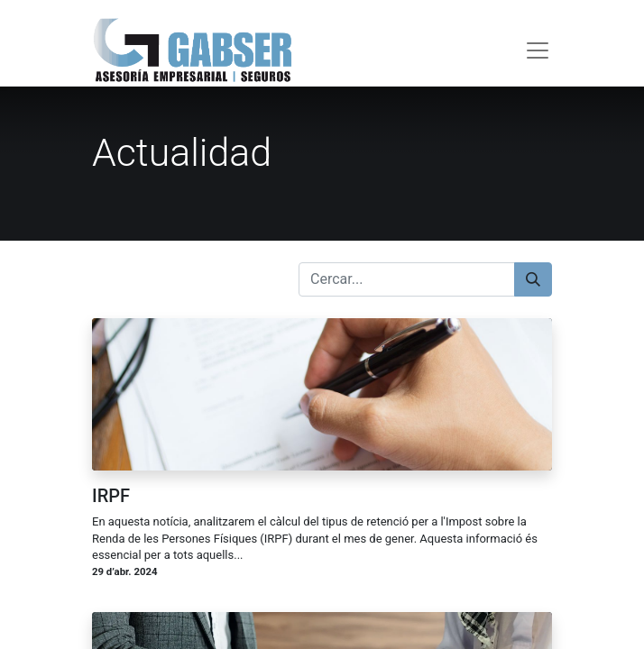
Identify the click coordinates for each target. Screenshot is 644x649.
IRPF (111, 496)
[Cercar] (533, 279)
